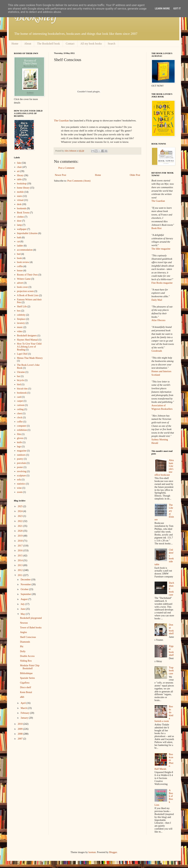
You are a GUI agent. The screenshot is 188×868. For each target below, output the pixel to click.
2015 (21, 556)
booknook (22, 393)
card (19, 397)
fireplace (21, 319)
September (26, 594)
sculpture (21, 476)
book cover (23, 287)
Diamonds (25, 642)
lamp (19, 225)
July (23, 604)
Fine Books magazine (162, 283)
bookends (22, 208)
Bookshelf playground (31, 618)
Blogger (113, 852)
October (25, 589)
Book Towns (23, 213)
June (23, 609)
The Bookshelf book (48, 44)
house (20, 271)
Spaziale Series (27, 678)
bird (19, 384)
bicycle (21, 380)
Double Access (27, 656)
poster (20, 467)
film (19, 434)
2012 (21, 570)
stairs (20, 196)
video (20, 331)
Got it (177, 9)
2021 (21, 526)
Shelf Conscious (28, 637)
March (24, 708)
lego (19, 447)
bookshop (22, 184)
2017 (21, 546)
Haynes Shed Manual (28, 340)
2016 (21, 551)
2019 (21, 536)
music (20, 327)
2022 (21, 521)
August (24, 599)
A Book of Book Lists (28, 295)
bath (19, 237)
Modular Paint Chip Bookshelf (30, 667)
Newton (24, 623)
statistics (21, 484)
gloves (20, 438)
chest (20, 413)
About (28, 44)
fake (19, 163)
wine (19, 488)
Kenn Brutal (26, 692)
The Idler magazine (161, 249)
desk (19, 204)
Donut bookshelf (171, 629)
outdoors (21, 455)
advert (20, 283)
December (26, 580)
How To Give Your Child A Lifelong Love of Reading (29, 347)
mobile (20, 192)
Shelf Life (22, 307)
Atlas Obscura (158, 320)
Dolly (23, 651)
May (23, 614)
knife (20, 442)
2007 (21, 739)
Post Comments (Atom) (79, 181)
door (19, 221)
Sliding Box (26, 661)
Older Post (135, 175)
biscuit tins (22, 389)
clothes (21, 217)
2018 (21, 541)
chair (19, 167)
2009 (21, 729)
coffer (20, 422)
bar (19, 376)
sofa (19, 480)
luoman (92, 852)
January (25, 718)
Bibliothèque (26, 673)
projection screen (25, 291)
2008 (21, 734)
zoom (20, 492)
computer (22, 426)
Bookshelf (35, 17)
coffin (20, 266)
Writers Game (24, 279)
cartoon (21, 405)
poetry (20, 459)
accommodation (25, 250)
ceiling (20, 409)
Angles (23, 632)
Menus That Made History (30, 358)
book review (23, 262)
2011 (20, 575)
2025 (21, 506)
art (18, 171)
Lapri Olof (22, 354)
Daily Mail (157, 300)
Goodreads (157, 351)
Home (15, 44)
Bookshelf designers (27, 336)
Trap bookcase (171, 671)
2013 (21, 565)
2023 (21, 516)
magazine (22, 451)
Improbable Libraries (27, 233)
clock (20, 417)
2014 (21, 560)
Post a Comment (66, 168)
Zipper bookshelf (171, 651)
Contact (70, 44)
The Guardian (61, 120)
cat (18, 241)
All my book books (91, 44)
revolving (22, 471)
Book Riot (156, 228)
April (23, 703)
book (19, 258)
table (19, 179)
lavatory (21, 323)
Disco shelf (26, 687)
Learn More (162, 9)
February (25, 713)
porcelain (22, 463)
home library (23, 188)
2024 (21, 511)
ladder (20, 246)
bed (19, 254)
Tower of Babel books (31, 628)
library (20, 175)
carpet (20, 401)
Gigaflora (25, 683)
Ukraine (21, 372)
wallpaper (22, 229)
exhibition (22, 430)
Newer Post (60, 175)
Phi (22, 647)
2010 (21, 724)
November (26, 584)
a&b (22, 697)
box (19, 311)
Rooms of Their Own (27, 275)
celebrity (21, 315)
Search (112, 44)
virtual (20, 200)
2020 (21, 531)
